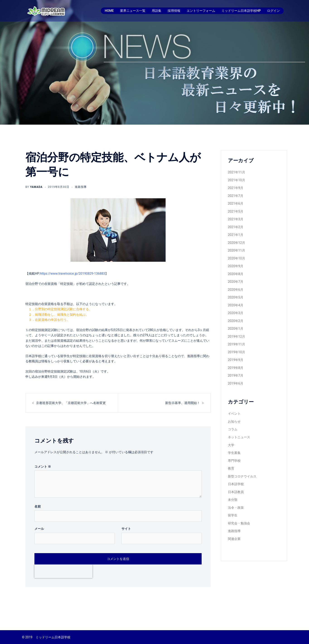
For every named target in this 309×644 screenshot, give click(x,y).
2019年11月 (236, 339)
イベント (234, 407)
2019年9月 (235, 354)
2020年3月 (235, 309)
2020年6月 (235, 286)
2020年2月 (235, 316)
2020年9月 (235, 263)
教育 (231, 460)
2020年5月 (235, 293)
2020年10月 (236, 256)
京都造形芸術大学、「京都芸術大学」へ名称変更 (71, 402)
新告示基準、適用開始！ (183, 402)
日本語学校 (236, 475)
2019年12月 (236, 332)
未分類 (233, 491)
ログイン (273, 11)
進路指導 (81, 187)
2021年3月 (235, 218)
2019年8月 (235, 362)
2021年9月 (235, 187)
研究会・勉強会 (239, 513)
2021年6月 (235, 202)
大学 (231, 438)
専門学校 (234, 453)
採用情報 (174, 11)
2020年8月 (235, 271)
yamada (36, 187)
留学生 (233, 506)
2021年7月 (235, 195)
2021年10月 (236, 180)
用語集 (157, 11)
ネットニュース (239, 430)
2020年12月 (236, 240)
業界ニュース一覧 (133, 11)
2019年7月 (235, 369)
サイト (126, 528)
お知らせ (234, 415)
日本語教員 (236, 483)
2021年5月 (235, 210)
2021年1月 (235, 233)
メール (39, 528)
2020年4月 (235, 301)
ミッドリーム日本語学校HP (241, 11)
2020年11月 (236, 248)
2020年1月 (235, 324)
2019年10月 (236, 347)
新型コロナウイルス (242, 468)
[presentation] (63, 571)
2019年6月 (235, 377)
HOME (109, 11)
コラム (233, 422)
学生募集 (234, 445)
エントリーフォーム (201, 11)
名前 (38, 506)
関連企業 (234, 529)
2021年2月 (235, 225)
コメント (43, 466)
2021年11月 (236, 172)
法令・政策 (236, 498)
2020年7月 (235, 278)
